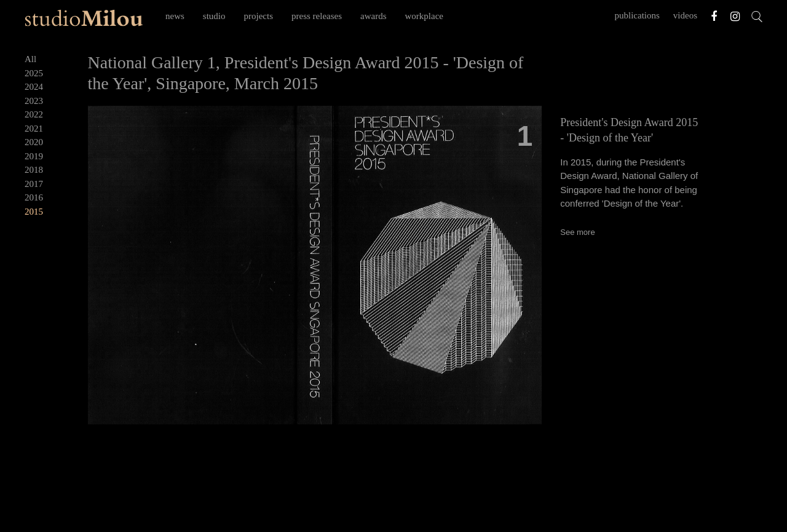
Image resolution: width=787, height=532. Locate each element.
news (175, 16)
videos (685, 15)
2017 (34, 184)
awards (373, 16)
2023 (34, 101)
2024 (34, 87)
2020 (34, 142)
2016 (34, 197)
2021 (34, 129)
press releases (317, 16)
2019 (34, 156)
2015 (34, 212)
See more (577, 232)
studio (214, 16)
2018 (34, 170)
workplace (424, 16)
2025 (34, 73)
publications (637, 15)
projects (259, 16)
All (30, 59)
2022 (34, 114)
